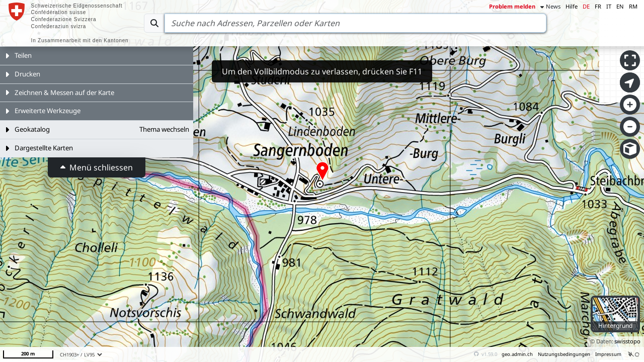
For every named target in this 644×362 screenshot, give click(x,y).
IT (609, 6)
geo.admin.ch (517, 354)
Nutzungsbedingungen (564, 354)
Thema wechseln (164, 129)
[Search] (355, 23)
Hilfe (572, 6)
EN (620, 6)
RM (633, 6)
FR (598, 6)
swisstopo (627, 341)
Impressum (608, 354)
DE (586, 6)
